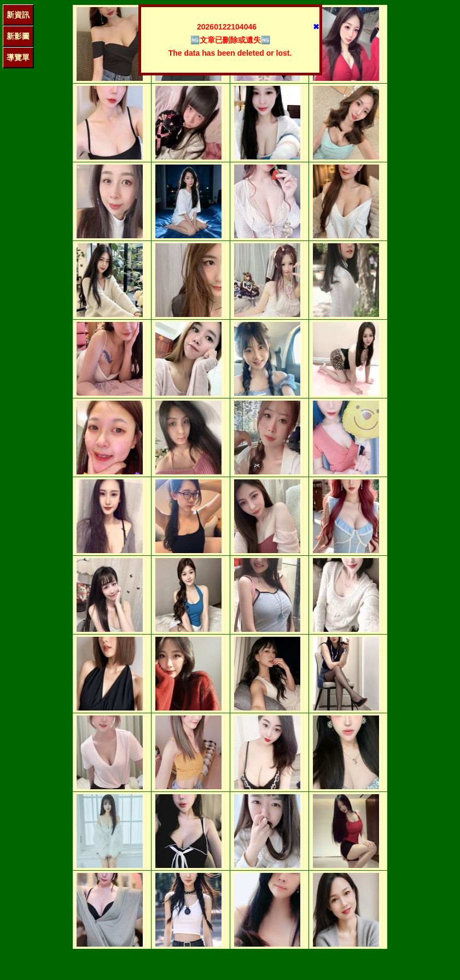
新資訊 (18, 15)
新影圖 (18, 36)
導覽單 (18, 57)
